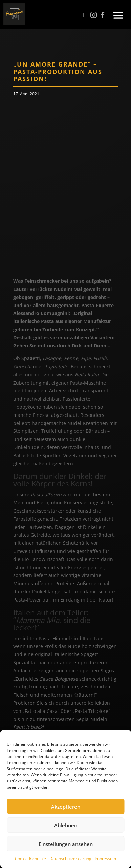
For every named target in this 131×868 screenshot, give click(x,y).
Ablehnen (66, 825)
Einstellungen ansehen (66, 844)
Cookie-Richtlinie (30, 859)
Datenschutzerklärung (70, 859)
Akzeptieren (66, 807)
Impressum (105, 859)
